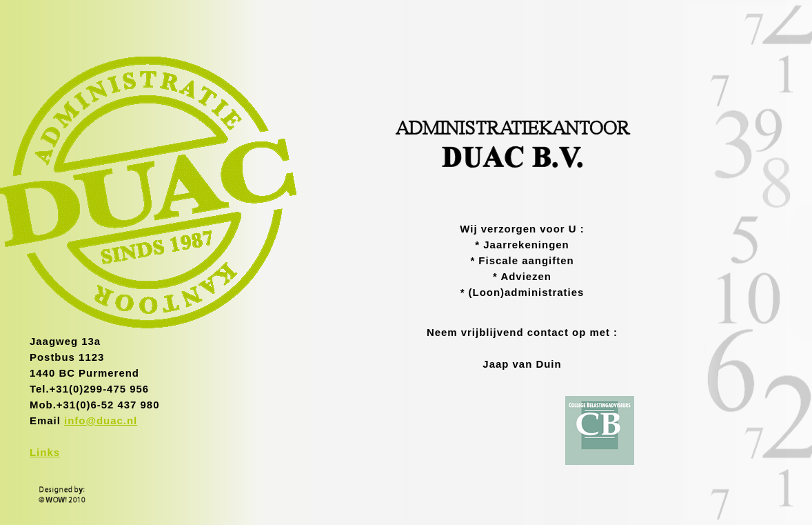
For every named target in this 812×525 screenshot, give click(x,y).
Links (45, 452)
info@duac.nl (101, 420)
